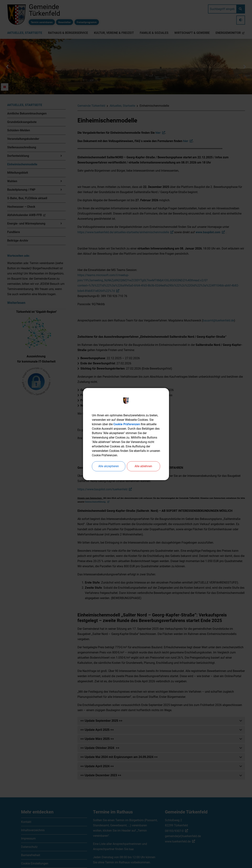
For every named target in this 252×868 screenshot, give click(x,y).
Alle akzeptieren (109, 466)
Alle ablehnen (143, 466)
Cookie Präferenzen (127, 424)
